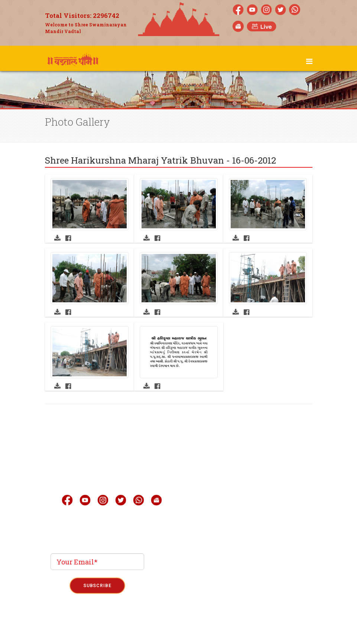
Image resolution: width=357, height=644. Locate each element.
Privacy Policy (140, 626)
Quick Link (225, 511)
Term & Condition (179, 626)
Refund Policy (217, 626)
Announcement (231, 526)
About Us (222, 452)
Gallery (220, 482)
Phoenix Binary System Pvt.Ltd (192, 600)
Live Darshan (228, 467)
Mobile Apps (227, 496)
